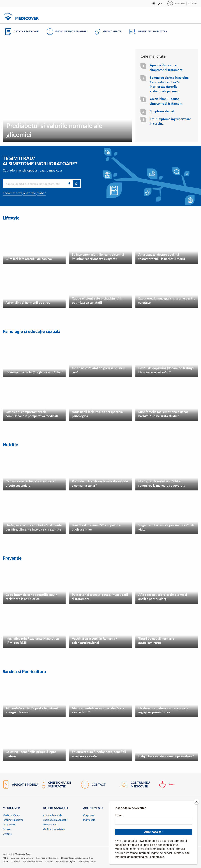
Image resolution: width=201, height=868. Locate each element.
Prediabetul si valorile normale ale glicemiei (54, 130)
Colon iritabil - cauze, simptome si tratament (166, 101)
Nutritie (11, 444)
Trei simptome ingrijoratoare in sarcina (170, 121)
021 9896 (193, 4)
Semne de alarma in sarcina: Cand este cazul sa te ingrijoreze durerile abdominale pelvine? (170, 84)
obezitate (30, 193)
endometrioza (12, 193)
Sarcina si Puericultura (26, 671)
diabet (41, 193)
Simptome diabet (162, 111)
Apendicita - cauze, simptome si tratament (166, 67)
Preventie (13, 557)
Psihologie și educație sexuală (34, 331)
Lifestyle (12, 218)
